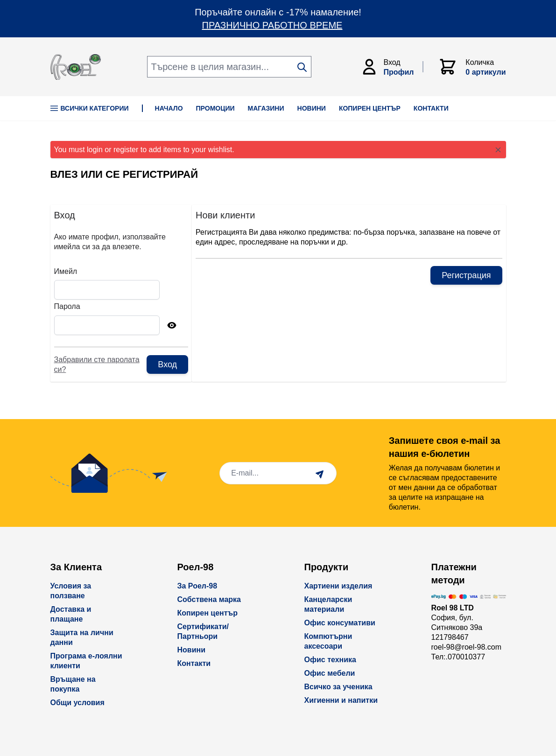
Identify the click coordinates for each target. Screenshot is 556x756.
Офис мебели (330, 673)
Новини (192, 650)
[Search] (302, 67)
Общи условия (77, 703)
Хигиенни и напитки (341, 700)
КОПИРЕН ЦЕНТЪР (370, 108)
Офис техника (330, 660)
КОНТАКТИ (431, 108)
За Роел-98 (197, 586)
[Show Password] (172, 325)
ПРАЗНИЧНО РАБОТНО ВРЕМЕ (272, 25)
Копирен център (208, 613)
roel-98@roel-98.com (467, 647)
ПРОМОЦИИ (215, 108)
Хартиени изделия (338, 586)
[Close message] (498, 150)
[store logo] (76, 67)
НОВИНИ (312, 108)
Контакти (194, 663)
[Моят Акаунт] (392, 67)
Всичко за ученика (338, 687)
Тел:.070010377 (458, 657)
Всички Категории (90, 108)
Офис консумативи (340, 623)
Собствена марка (209, 599)
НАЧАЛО (169, 108)
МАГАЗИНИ (266, 108)
